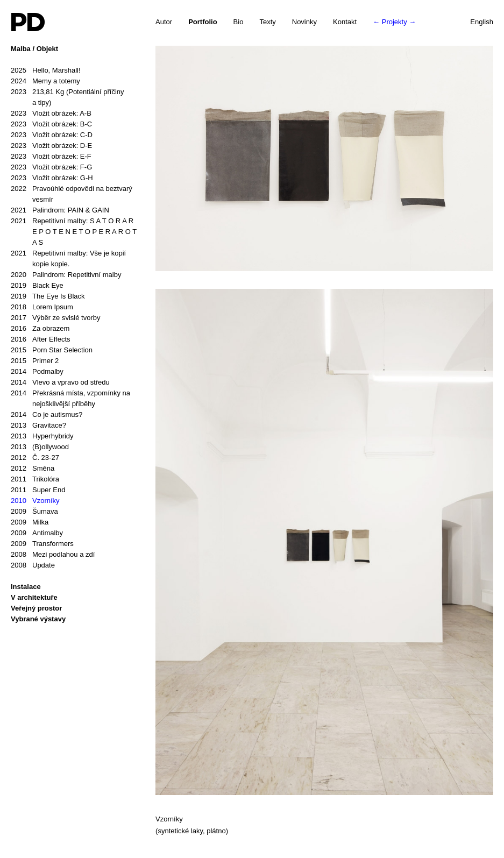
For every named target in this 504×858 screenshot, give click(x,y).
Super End (38, 490)
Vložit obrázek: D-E (51, 146)
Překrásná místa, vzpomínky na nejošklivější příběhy (70, 398)
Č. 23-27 (35, 458)
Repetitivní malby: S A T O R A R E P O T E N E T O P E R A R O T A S (74, 231)
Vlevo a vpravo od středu (60, 382)
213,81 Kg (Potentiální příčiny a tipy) (68, 97)
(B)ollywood (40, 447)
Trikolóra (35, 479)
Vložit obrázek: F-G (51, 167)
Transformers (42, 544)
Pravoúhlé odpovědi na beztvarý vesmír (72, 193)
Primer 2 (35, 361)
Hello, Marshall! (46, 70)
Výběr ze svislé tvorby (55, 318)
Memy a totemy (45, 81)
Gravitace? (38, 426)
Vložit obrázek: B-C (51, 124)
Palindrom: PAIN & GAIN (60, 210)
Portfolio (203, 22)
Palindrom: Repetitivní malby (66, 275)
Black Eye (37, 286)
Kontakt (345, 22)
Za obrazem (40, 329)
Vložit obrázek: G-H (52, 178)
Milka (30, 522)
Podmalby (37, 372)
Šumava (34, 512)
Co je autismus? (47, 415)
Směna (33, 469)
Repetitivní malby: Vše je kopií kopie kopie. (68, 258)
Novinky (304, 22)
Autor (164, 22)
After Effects (41, 339)
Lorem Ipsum (42, 307)
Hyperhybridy (42, 436)
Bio (239, 22)
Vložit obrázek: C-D (52, 135)
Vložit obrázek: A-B (51, 114)
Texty (267, 22)
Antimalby (37, 533)
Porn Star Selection (52, 350)
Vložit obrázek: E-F (51, 157)
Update (33, 565)
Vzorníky (35, 501)
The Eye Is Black (48, 296)
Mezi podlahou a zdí (53, 555)
